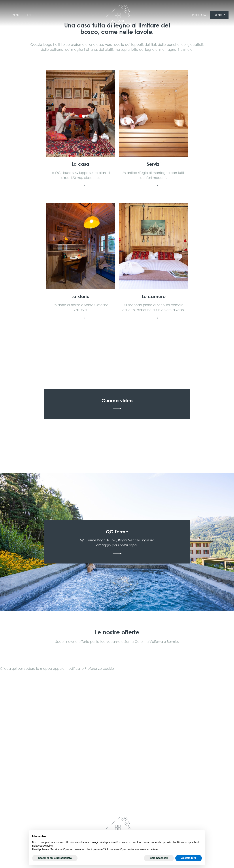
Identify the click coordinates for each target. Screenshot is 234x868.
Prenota (219, 15)
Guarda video (117, 404)
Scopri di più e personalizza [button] (55, 858)
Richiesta (199, 15)
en (29, 15)
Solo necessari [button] (159, 858)
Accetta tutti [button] (189, 858)
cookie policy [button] (45, 846)
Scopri (80, 129)
